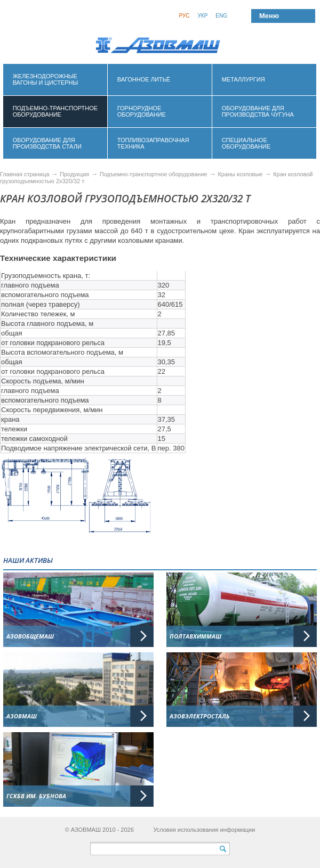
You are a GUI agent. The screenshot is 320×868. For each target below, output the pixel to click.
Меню (269, 16)
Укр (202, 16)
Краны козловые (241, 174)
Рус (184, 16)
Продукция (75, 174)
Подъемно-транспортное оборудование (154, 174)
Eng (221, 16)
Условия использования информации (204, 830)
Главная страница (25, 174)
